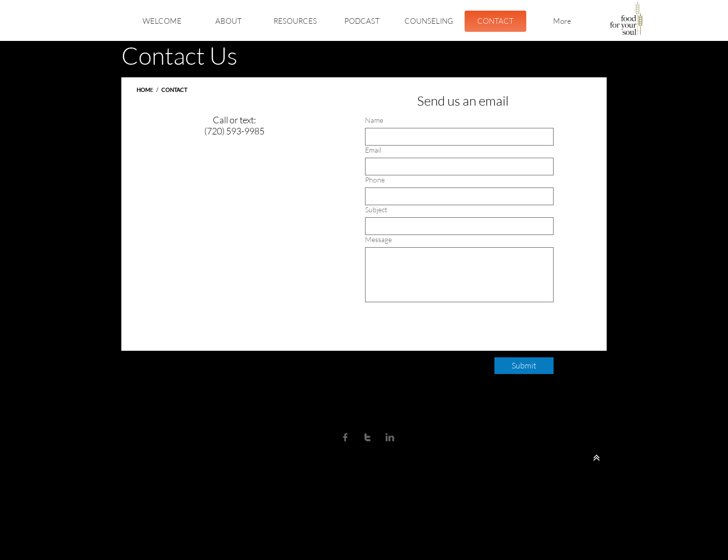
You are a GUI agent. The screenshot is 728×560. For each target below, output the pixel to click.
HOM (143, 90)
